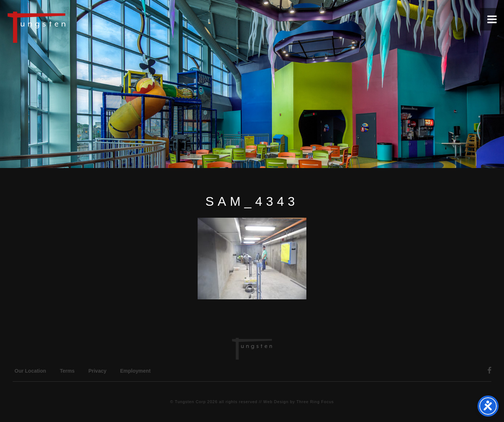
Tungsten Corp (190, 402)
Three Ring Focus (315, 402)
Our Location (30, 371)
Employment (135, 371)
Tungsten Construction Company (62, 27)
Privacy (98, 371)
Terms (67, 371)
